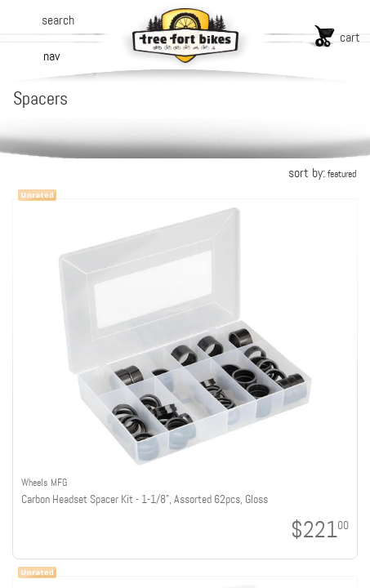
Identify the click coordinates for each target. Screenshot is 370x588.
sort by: (322, 173)
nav (51, 56)
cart (350, 37)
